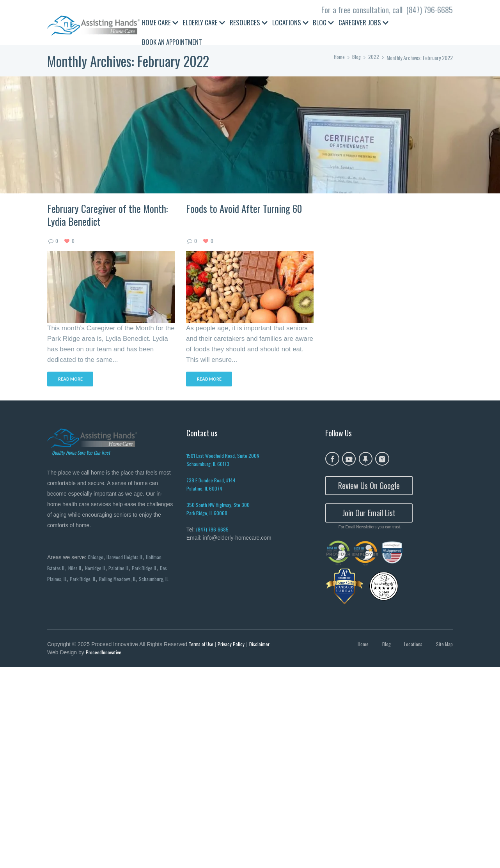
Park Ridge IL (151, 569)
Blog (356, 58)
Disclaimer (264, 646)
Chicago (96, 558)
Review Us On (369, 487)
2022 (374, 58)
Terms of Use (203, 646)
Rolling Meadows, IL (130, 580)
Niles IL (78, 569)
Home (338, 58)
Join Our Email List (369, 514)
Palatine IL (124, 569)
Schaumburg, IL (63, 592)
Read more (73, 380)
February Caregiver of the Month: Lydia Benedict (107, 215)
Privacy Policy (234, 646)
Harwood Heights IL (127, 558)
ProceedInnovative (104, 655)
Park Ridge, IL (94, 580)
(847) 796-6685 (430, 10)
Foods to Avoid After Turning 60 (244, 208)
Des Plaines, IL (62, 580)
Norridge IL (99, 569)
